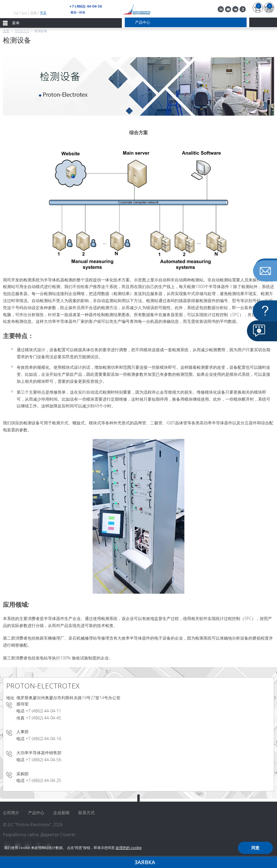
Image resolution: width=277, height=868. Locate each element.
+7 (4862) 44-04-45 (43, 718)
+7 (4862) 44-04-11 (43, 711)
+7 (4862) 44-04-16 (43, 739)
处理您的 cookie (129, 848)
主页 (6, 31)
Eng (24, 12)
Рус (16, 12)
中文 (43, 12)
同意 (255, 848)
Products (22, 31)
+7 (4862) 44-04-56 (85, 6)
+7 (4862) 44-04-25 (43, 780)
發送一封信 (78, 12)
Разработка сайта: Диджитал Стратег (39, 835)
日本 (34, 12)
